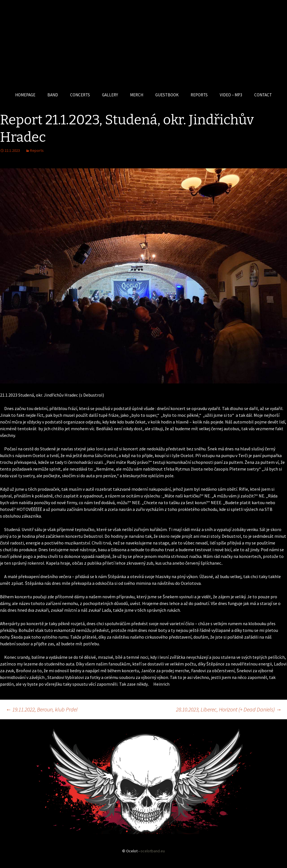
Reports (37, 150)
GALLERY (110, 95)
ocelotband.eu (153, 851)
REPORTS (199, 95)
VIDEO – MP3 (231, 95)
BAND (53, 95)
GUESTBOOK (167, 95)
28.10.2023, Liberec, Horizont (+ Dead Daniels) (229, 709)
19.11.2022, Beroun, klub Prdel (42, 709)
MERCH (137, 95)
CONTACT (263, 95)
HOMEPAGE (25, 95)
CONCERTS (80, 95)
